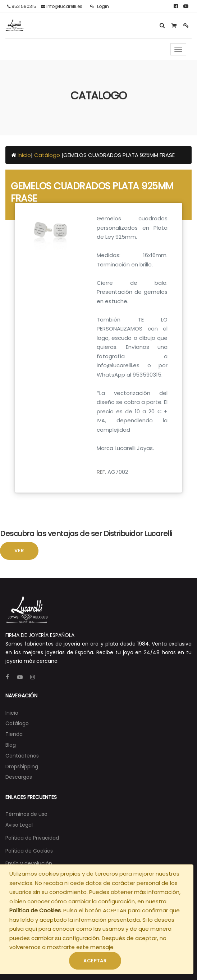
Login (99, 6)
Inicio (24, 155)
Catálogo (48, 155)
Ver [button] (19, 551)
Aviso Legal (19, 825)
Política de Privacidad (32, 838)
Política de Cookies (35, 910)
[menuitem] (12, 713)
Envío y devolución (29, 863)
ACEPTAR (95, 961)
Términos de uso (26, 814)
